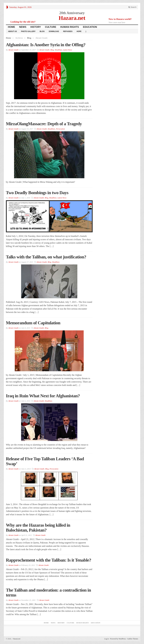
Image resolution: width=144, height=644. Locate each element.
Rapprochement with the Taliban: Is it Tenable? (49, 560)
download (54, 31)
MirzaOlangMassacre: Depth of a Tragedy (44, 124)
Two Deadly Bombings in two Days (37, 193)
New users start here (117, 22)
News (23, 27)
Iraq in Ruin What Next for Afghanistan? (43, 396)
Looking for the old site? (23, 22)
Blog (42, 31)
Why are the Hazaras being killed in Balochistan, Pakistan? (38, 528)
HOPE (79, 31)
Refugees (68, 31)
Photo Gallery (28, 31)
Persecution (60, 129)
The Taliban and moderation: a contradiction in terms (48, 593)
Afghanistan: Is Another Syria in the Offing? (46, 45)
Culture (51, 27)
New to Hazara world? (120, 19)
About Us (12, 31)
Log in (106, 639)
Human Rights (70, 27)
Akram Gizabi (44, 50)
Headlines (58, 50)
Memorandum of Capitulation (33, 323)
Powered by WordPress (118, 639)
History (36, 27)
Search (132, 7)
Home (11, 27)
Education (90, 27)
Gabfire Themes (133, 639)
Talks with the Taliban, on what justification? (46, 257)
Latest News (68, 50)
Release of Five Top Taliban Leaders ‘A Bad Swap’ (45, 461)
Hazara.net (72, 18)
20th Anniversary (72, 13)
